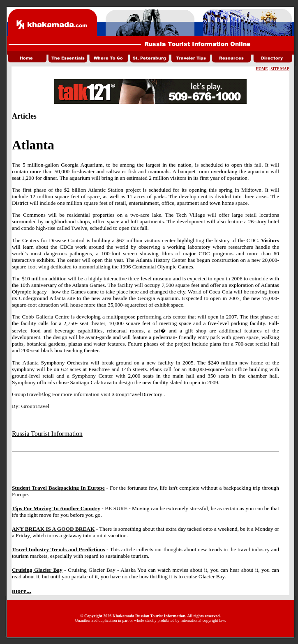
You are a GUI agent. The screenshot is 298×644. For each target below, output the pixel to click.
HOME (262, 69)
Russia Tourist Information (47, 434)
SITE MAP (280, 69)
